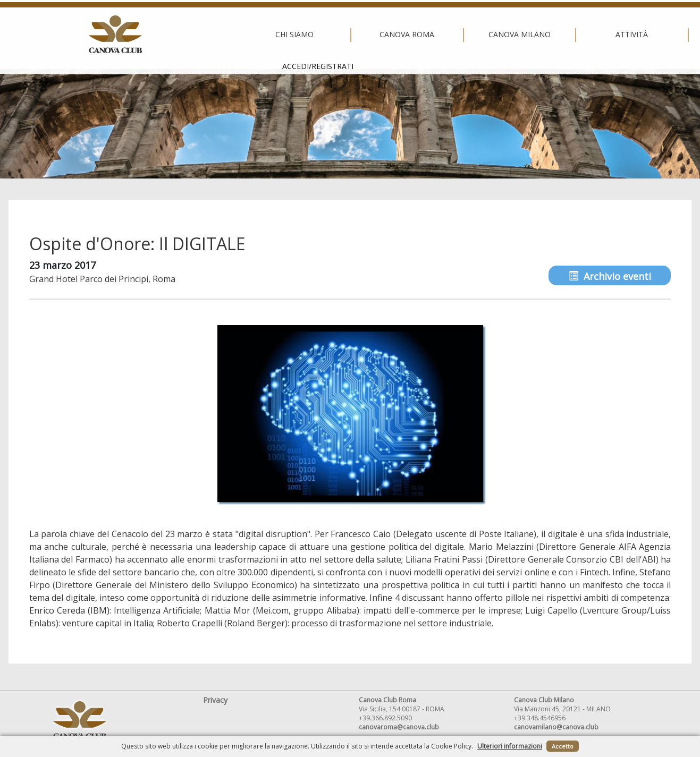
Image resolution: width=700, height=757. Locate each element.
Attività (460, 35)
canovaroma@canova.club (399, 727)
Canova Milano (347, 35)
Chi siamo (123, 35)
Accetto (563, 746)
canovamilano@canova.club (556, 727)
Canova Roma (235, 35)
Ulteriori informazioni (510, 746)
